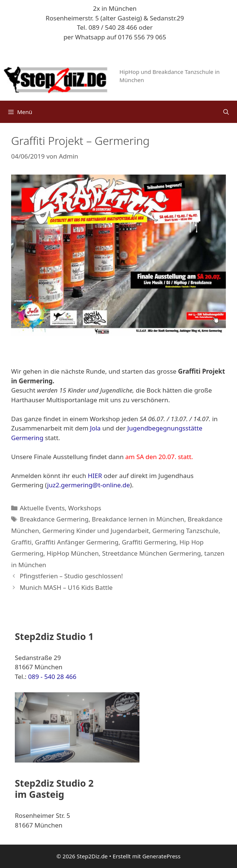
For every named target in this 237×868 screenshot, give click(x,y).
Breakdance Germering (54, 519)
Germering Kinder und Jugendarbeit (96, 531)
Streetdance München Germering (152, 553)
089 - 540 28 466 (52, 677)
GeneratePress (162, 856)
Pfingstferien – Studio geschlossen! (71, 576)
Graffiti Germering (149, 542)
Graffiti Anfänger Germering (77, 542)
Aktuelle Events (42, 508)
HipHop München (73, 553)
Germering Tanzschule (186, 531)
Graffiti (21, 542)
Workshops (85, 508)
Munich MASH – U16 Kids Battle (66, 587)
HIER (95, 476)
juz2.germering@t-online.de (88, 485)
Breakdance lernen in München (138, 519)
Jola (96, 428)
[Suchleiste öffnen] (226, 112)
